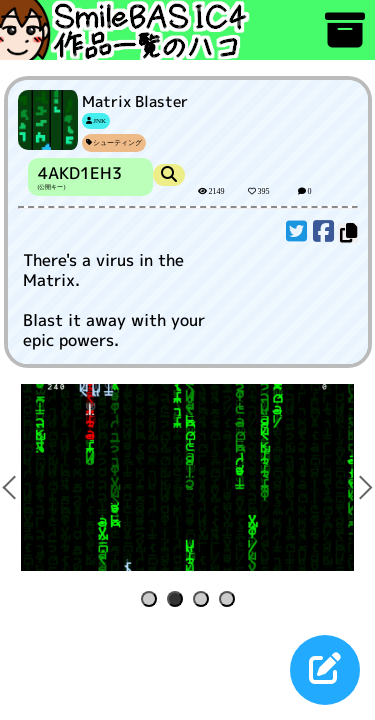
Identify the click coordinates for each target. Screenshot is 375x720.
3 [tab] (204, 600)
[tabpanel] (187, 477)
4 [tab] (230, 600)
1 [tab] (152, 600)
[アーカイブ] (345, 39)
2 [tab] (178, 600)
